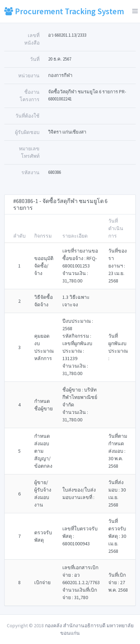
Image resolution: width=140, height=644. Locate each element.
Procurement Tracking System (64, 11)
